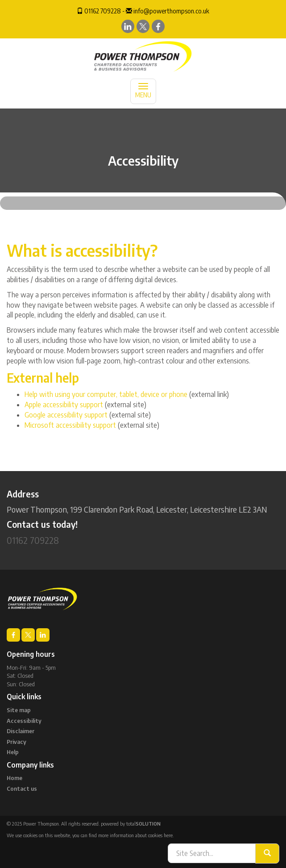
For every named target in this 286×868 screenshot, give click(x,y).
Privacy (17, 742)
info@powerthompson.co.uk (171, 11)
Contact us (22, 789)
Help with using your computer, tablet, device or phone (106, 394)
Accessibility (24, 721)
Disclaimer (21, 731)
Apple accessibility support (64, 405)
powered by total (131, 824)
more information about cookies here (135, 835)
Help (13, 752)
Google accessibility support (66, 415)
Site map (19, 710)
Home (15, 778)
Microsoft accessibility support (70, 425)
